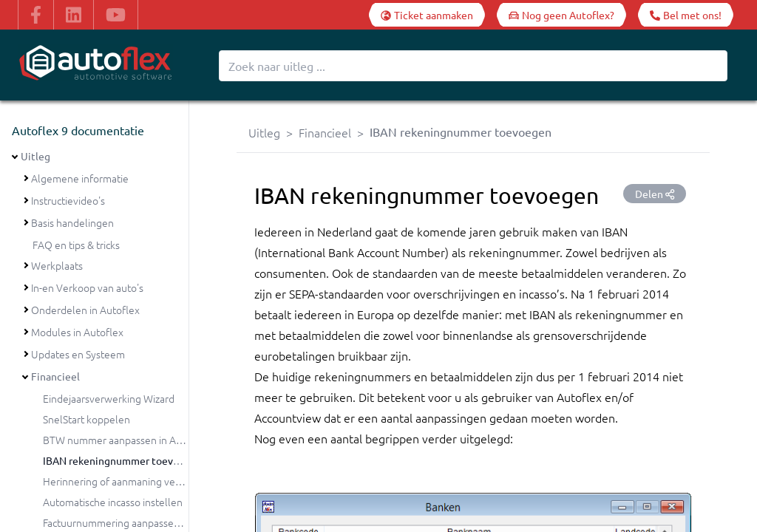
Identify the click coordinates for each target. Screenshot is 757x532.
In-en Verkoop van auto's (87, 287)
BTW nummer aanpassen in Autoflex (126, 440)
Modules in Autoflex (77, 332)
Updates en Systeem (78, 354)
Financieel (55, 376)
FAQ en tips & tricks (76, 245)
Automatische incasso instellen (113, 502)
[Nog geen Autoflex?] (561, 15)
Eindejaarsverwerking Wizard (109, 398)
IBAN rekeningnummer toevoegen (123, 460)
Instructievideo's (68, 200)
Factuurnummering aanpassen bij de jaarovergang (156, 522)
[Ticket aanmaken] (427, 15)
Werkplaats (57, 265)
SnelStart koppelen (86, 419)
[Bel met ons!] (686, 15)
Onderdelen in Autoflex (85, 310)
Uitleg (35, 156)
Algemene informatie (80, 178)
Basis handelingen (72, 222)
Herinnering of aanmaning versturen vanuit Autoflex (162, 481)
